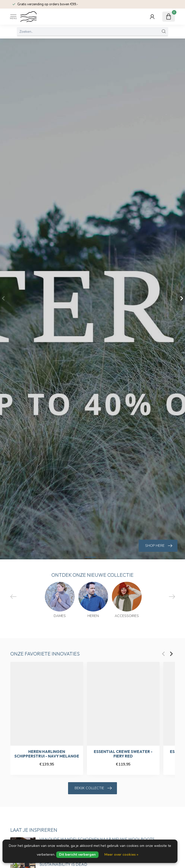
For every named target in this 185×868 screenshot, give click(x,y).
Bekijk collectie (93, 788)
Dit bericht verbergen (77, 855)
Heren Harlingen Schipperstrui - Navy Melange (47, 754)
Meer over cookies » (121, 855)
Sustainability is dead (63, 864)
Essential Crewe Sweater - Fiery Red (123, 754)
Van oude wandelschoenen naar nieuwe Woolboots (97, 839)
